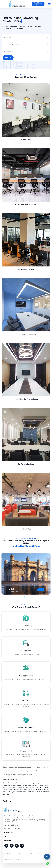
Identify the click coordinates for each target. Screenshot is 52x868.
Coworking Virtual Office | (25, 775)
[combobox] (4, 37)
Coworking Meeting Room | (12, 771)
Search (8, 58)
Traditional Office (38, 4)
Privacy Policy (8, 859)
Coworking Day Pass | (10, 775)
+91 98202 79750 (13, 825)
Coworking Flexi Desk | (41, 767)
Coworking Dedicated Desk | (24, 767)
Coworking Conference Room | (30, 771)
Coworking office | (9, 767)
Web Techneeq (43, 854)
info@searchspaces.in (14, 828)
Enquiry (47, 856)
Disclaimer (18, 859)
